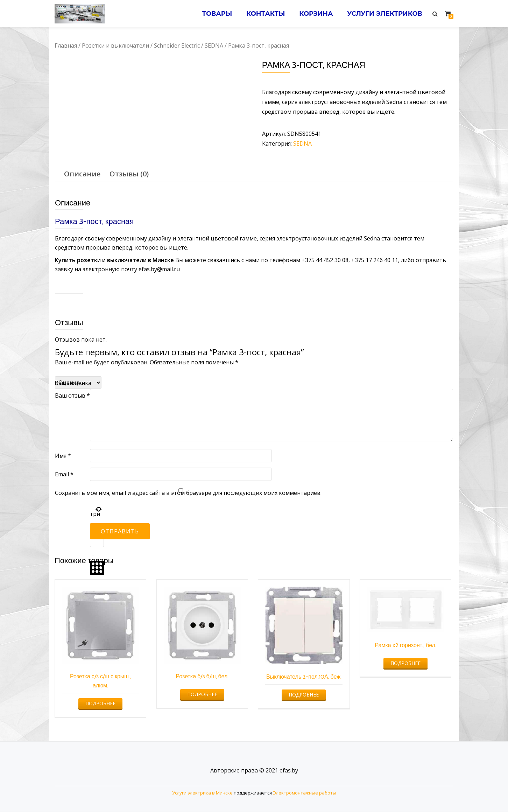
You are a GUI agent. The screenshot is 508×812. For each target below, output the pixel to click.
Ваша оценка (73, 383)
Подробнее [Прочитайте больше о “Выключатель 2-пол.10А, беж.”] (304, 695)
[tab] (82, 174)
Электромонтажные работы (305, 793)
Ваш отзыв (72, 395)
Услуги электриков (385, 14)
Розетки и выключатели (115, 45)
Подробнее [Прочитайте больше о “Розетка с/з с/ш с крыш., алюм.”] (100, 703)
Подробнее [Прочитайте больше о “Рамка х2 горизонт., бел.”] (405, 663)
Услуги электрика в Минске (202, 793)
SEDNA (214, 45)
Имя (63, 456)
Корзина (316, 14)
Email (64, 474)
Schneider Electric (177, 45)
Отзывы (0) (129, 174)
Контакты (266, 14)
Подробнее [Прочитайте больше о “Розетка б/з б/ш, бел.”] (202, 694)
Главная (66, 45)
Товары (217, 14)
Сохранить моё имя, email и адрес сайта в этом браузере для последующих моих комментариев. (188, 493)
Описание (82, 174)
